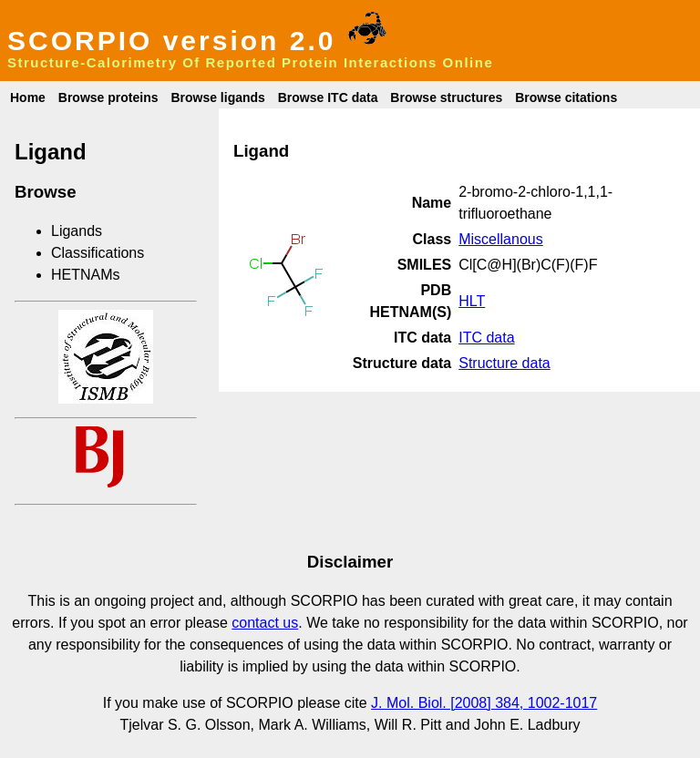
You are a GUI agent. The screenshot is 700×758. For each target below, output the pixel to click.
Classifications (98, 253)
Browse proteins (108, 97)
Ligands (77, 231)
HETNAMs (86, 275)
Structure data (504, 363)
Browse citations (566, 97)
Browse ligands (217, 97)
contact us (265, 623)
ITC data (486, 338)
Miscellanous (500, 239)
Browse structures (446, 97)
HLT (472, 301)
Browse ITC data (328, 97)
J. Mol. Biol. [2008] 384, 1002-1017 (484, 703)
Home (28, 97)
